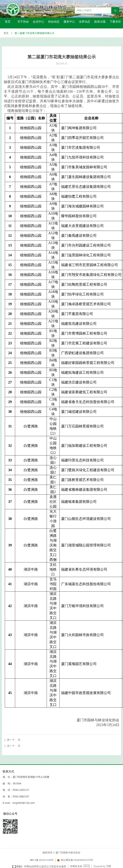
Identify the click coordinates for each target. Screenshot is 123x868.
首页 (6, 33)
